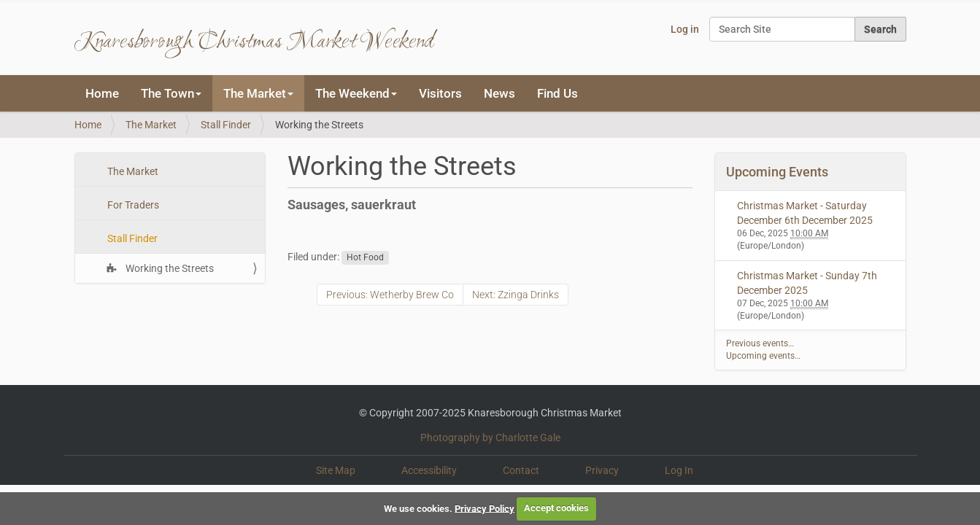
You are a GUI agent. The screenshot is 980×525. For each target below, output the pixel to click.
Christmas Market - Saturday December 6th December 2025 (805, 213)
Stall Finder (226, 125)
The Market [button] (258, 93)
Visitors (440, 93)
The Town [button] (171, 93)
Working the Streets (169, 268)
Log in (685, 29)
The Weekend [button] (356, 93)
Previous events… (760, 343)
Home (102, 93)
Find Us (557, 93)
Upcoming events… (763, 356)
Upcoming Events (777, 172)
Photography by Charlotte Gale (490, 437)
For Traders (132, 205)
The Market (151, 125)
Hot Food (365, 257)
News (499, 93)
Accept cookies (556, 508)
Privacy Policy (485, 508)
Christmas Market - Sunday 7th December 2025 (807, 283)
